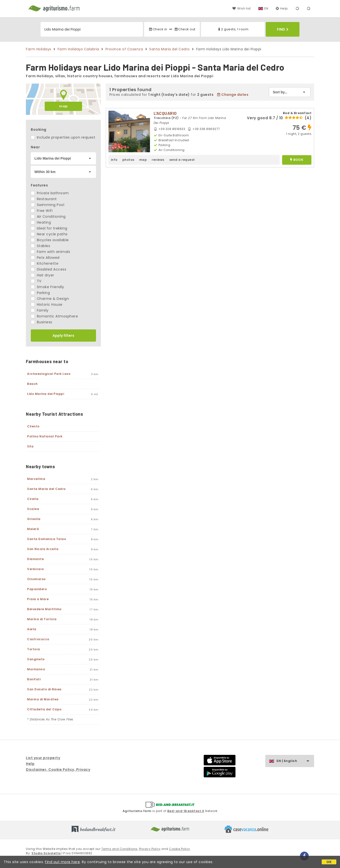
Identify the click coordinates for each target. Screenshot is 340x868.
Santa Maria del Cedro (170, 49)
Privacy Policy (150, 849)
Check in (158, 29)
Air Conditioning (48, 217)
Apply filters (63, 336)
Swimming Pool (48, 205)
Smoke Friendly (48, 287)
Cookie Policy (180, 849)
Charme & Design (50, 299)
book (297, 160)
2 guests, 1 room (233, 29)
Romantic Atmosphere (54, 316)
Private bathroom (50, 193)
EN (266, 8)
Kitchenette (45, 263)
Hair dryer (42, 275)
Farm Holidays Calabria (78, 49)
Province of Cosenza (124, 49)
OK (329, 862)
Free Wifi (42, 211)
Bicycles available (50, 240)
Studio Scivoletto (46, 853)
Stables (40, 246)
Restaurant (44, 199)
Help (282, 8)
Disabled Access (48, 269)
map (63, 106)
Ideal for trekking (49, 228)
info (114, 160)
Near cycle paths (49, 234)
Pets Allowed (45, 258)
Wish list (241, 8)
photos (128, 160)
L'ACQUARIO (165, 113)
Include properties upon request (63, 137)
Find (283, 29)
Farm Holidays (39, 49)
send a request (182, 160)
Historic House (47, 304)
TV (36, 281)
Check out (185, 29)
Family (40, 310)
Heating (41, 222)
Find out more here (62, 862)
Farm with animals (50, 252)
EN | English (295, 761)
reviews (158, 160)
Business (42, 322)
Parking (40, 293)
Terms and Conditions (119, 849)
